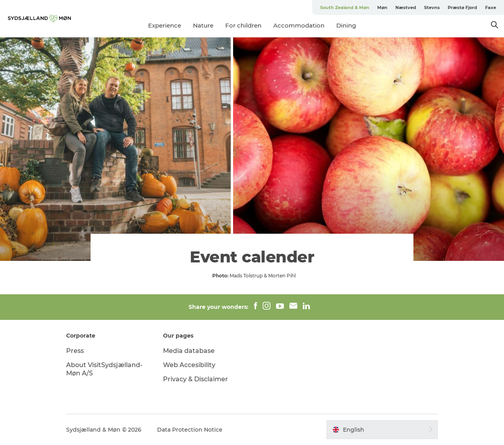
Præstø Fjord (462, 7)
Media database (189, 351)
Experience (165, 25)
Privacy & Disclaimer (195, 379)
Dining (346, 25)
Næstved (406, 7)
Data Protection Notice (190, 430)
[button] (382, 430)
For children (243, 25)
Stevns (432, 7)
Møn (382, 7)
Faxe (491, 7)
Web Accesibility (189, 365)
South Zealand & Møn (345, 7)
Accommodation (299, 25)
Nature (203, 25)
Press (75, 351)
